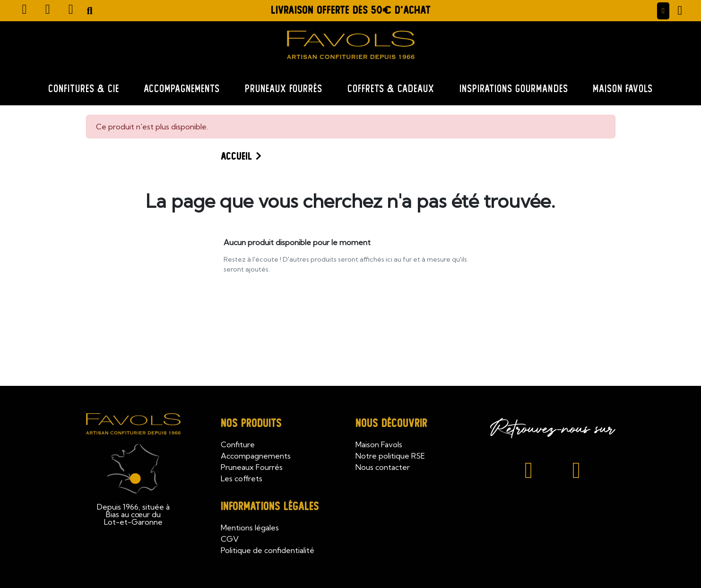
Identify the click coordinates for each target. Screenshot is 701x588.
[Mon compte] (663, 11)
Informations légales (270, 507)
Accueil (236, 156)
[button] (90, 11)
